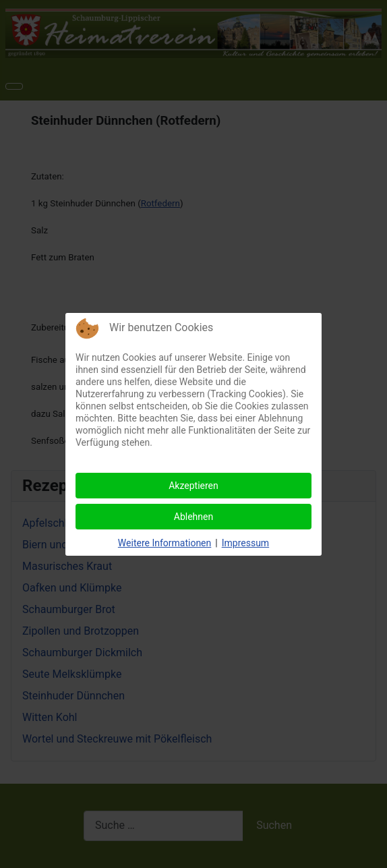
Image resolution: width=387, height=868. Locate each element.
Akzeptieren (193, 486)
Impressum (245, 543)
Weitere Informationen (165, 543)
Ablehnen (193, 517)
